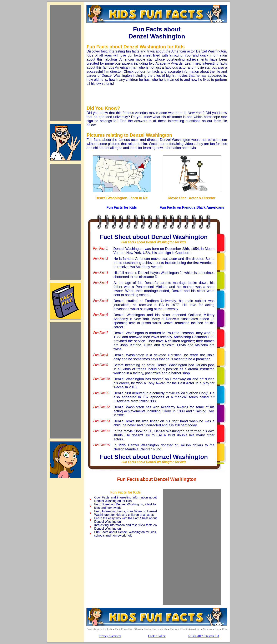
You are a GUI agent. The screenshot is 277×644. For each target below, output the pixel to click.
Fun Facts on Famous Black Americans (192, 207)
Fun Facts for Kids (122, 207)
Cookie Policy (157, 636)
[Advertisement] (65, 63)
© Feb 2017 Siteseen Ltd (204, 636)
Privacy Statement (110, 636)
